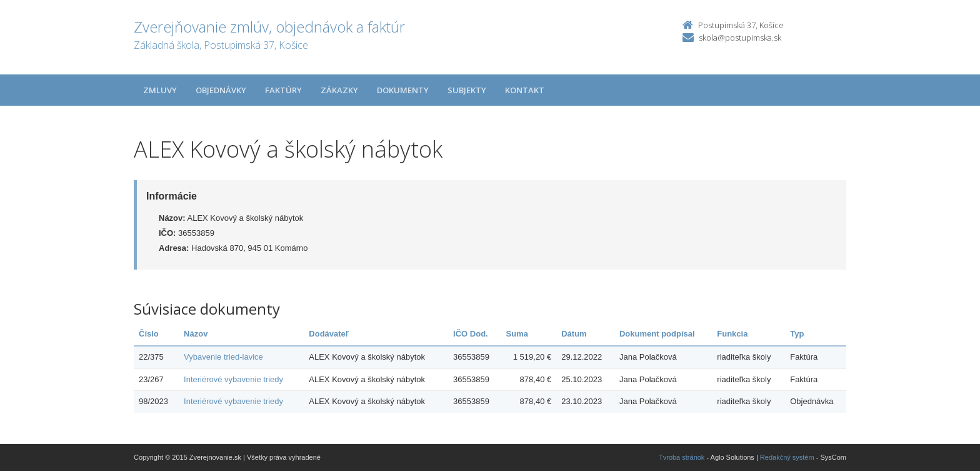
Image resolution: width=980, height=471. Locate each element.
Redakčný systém (787, 457)
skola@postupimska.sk (740, 38)
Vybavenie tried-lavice (223, 357)
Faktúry (283, 90)
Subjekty (467, 90)
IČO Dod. (471, 334)
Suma (517, 334)
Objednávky (221, 90)
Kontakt (525, 90)
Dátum (574, 334)
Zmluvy (160, 90)
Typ (797, 334)
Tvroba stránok (682, 457)
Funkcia (732, 334)
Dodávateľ (329, 334)
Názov (196, 334)
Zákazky (339, 90)
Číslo (149, 334)
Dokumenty (403, 90)
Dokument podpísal (657, 334)
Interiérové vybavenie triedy (233, 379)
